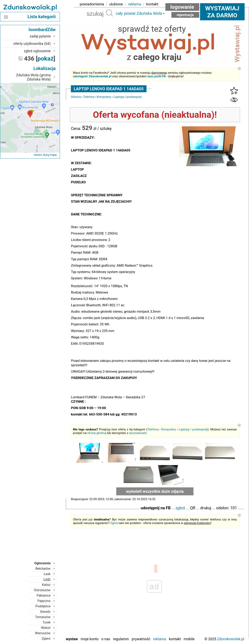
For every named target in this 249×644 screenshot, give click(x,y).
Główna (76, 97)
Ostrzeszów (42, 590)
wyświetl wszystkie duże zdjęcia (155, 491)
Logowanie (182, 7)
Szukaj (109, 13)
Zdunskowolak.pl (231, 639)
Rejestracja (185, 15)
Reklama (160, 639)
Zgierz (46, 639)
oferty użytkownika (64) (32, 44)
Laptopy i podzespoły (127, 97)
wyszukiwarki (138, 433)
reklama (135, 4)
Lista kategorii (41, 17)
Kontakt (175, 639)
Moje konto (90, 639)
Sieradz (45, 612)
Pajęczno (44, 601)
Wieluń (46, 628)
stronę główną (97, 433)
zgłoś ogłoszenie (37, 51)
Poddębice (43, 606)
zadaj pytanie (40, 36)
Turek (47, 622)
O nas (106, 639)
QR (193, 508)
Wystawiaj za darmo (222, 12)
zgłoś (180, 508)
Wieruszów (43, 633)
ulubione (116, 4)
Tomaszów (43, 617)
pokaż (45, 58)
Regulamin (121, 639)
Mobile (189, 639)
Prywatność (141, 639)
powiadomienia (92, 4)
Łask (47, 574)
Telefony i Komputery (97, 97)
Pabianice (44, 595)
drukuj (206, 508)
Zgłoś (114, 523)
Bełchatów (43, 569)
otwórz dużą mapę (45, 155)
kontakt (152, 4)
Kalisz (46, 585)
